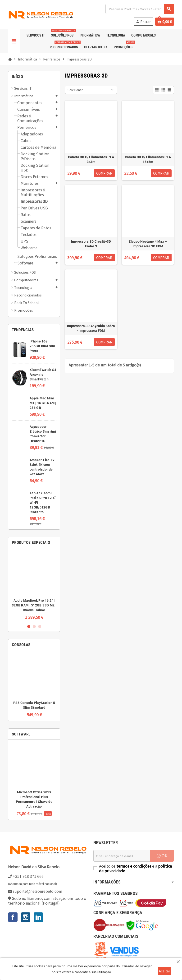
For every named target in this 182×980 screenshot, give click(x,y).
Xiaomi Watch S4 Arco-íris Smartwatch (43, 374)
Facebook (13, 917)
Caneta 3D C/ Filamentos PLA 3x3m (91, 159)
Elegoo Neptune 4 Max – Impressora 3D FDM (148, 244)
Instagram (26, 917)
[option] (34, 586)
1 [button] (29, 626)
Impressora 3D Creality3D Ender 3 (91, 244)
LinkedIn (38, 917)
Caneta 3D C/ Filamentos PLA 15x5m (148, 159)
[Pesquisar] (140, 9)
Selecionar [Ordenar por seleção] (75, 90)
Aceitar (164, 971)
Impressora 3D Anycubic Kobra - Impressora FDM (91, 328)
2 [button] (34, 626)
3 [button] (40, 626)
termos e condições (134, 866)
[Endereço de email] (122, 856)
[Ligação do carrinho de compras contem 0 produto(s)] (165, 22)
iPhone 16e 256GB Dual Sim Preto (42, 346)
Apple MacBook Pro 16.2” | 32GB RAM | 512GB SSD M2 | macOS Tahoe (34, 605)
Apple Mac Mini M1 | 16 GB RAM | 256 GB (43, 403)
